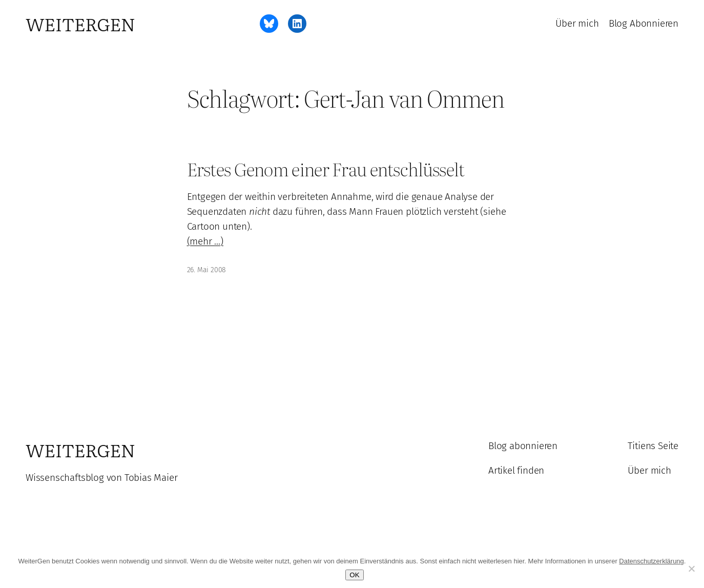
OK (354, 575)
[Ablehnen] (691, 569)
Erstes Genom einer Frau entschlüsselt (326, 169)
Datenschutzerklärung (651, 561)
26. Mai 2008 (207, 270)
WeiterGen (80, 24)
